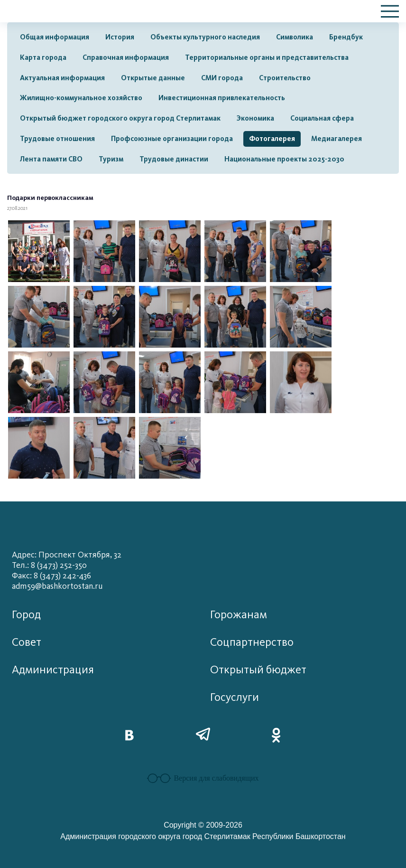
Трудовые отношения (57, 139)
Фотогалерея (272, 139)
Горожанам (239, 615)
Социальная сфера (322, 118)
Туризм (111, 159)
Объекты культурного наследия (205, 37)
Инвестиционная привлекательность (222, 98)
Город (26, 615)
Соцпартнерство (252, 642)
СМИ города (222, 78)
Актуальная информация (62, 78)
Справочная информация (126, 57)
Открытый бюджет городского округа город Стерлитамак (120, 118)
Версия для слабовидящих (203, 778)
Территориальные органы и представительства (267, 57)
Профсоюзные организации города (172, 139)
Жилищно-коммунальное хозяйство (81, 98)
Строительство (285, 78)
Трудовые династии (174, 159)
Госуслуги (235, 697)
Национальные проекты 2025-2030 (284, 159)
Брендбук (346, 37)
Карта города (43, 57)
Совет (27, 642)
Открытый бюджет (258, 670)
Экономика (255, 118)
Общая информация (55, 37)
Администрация (53, 670)
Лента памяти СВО (51, 159)
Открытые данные (153, 78)
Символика (295, 37)
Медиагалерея (337, 139)
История (120, 37)
